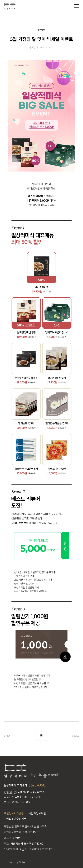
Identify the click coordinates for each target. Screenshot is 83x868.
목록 (41, 735)
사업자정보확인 (37, 813)
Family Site (17, 862)
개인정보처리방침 (14, 813)
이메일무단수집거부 (15, 819)
